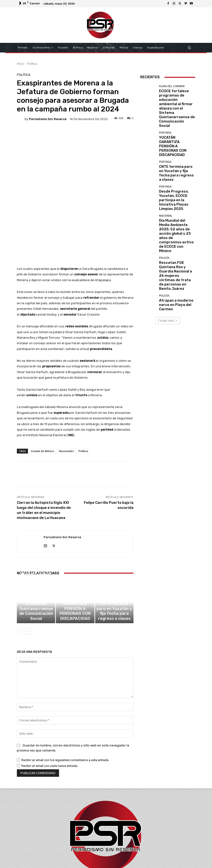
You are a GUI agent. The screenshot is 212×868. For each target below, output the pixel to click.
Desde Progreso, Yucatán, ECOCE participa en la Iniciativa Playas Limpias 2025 (177, 162)
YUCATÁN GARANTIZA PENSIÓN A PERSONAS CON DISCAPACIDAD (75, 564)
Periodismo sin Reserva (48, 119)
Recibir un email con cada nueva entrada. (50, 713)
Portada (74, 556)
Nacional (166, 173)
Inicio (20, 64)
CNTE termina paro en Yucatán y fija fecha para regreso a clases (114, 564)
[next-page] (28, 579)
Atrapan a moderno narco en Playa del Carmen (177, 229)
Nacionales (66, 395)
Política (32, 64)
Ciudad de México (43, 395)
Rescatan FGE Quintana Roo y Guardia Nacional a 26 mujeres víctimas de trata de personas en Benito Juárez (176, 207)
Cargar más (168, 245)
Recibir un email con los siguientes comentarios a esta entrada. (65, 708)
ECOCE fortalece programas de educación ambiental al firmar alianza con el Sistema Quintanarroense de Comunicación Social (36, 559)
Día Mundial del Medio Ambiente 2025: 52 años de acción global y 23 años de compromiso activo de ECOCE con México (177, 184)
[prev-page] (20, 579)
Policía (164, 197)
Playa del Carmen (36, 547)
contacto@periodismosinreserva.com (116, 848)
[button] (189, 48)
